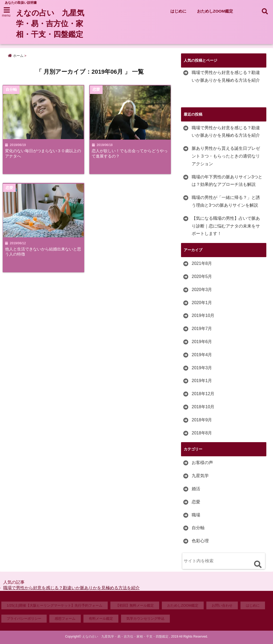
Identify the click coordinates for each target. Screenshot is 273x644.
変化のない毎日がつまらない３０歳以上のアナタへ (42, 153)
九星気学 (200, 476)
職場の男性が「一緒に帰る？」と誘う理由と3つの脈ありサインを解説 (226, 201)
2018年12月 (203, 394)
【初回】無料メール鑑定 (135, 605)
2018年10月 (203, 407)
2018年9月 (202, 420)
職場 (196, 515)
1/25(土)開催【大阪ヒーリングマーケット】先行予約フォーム (55, 605)
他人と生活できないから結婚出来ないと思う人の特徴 (42, 252)
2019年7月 (202, 329)
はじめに (178, 11)
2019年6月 (202, 342)
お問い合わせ (222, 605)
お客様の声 (202, 463)
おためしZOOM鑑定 (215, 11)
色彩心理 (200, 541)
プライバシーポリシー (24, 619)
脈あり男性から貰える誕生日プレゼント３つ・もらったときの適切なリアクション (226, 156)
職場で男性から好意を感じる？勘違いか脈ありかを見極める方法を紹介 (226, 76)
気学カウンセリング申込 (145, 619)
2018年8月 (202, 433)
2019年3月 (202, 368)
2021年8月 (202, 263)
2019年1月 (202, 381)
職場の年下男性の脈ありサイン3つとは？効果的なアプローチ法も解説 (227, 181)
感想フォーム (65, 619)
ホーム (16, 56)
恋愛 (196, 502)
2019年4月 (202, 355)
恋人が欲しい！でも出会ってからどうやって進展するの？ (130, 153)
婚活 (196, 489)
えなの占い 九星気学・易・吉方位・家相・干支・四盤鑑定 (53, 24)
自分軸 (198, 528)
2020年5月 (202, 276)
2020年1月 (202, 303)
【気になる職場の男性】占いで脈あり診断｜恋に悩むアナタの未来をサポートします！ (226, 226)
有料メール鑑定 (101, 619)
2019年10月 (203, 315)
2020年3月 (202, 290)
